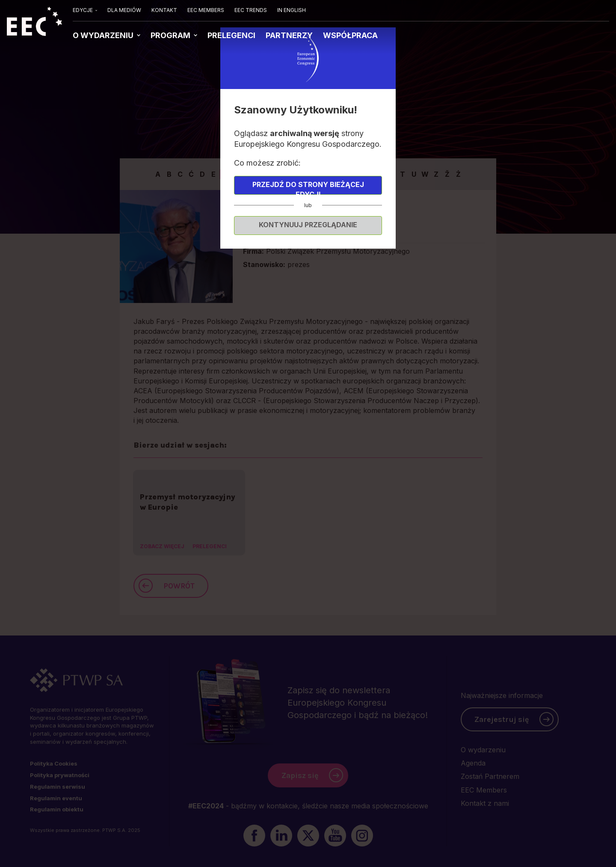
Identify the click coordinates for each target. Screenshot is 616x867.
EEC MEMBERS (206, 10)
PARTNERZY (289, 35)
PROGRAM (171, 35)
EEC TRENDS (251, 10)
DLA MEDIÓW (124, 10)
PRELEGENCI (231, 35)
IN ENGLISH (292, 10)
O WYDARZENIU (104, 35)
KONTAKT (164, 10)
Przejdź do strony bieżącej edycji (308, 187)
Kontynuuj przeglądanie (308, 225)
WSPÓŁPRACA (350, 35)
